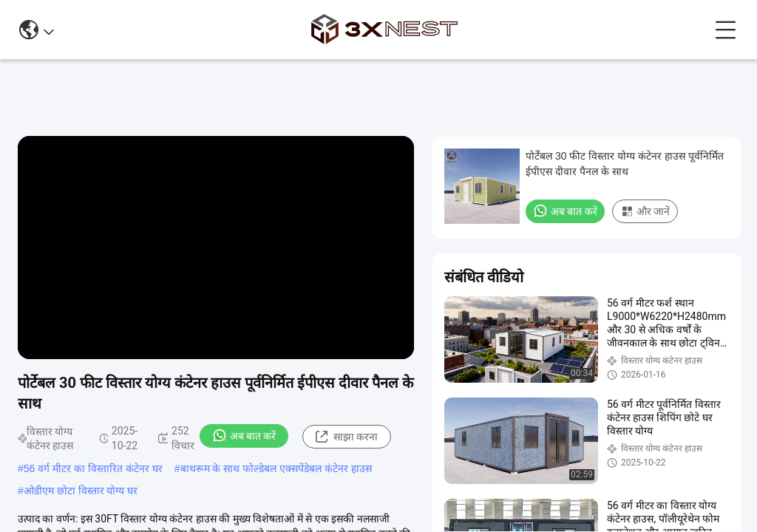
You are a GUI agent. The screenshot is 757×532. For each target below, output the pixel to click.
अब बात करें (244, 435)
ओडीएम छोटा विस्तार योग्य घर (81, 491)
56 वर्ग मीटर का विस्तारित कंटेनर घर (93, 468)
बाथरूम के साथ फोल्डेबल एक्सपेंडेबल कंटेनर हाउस (276, 468)
